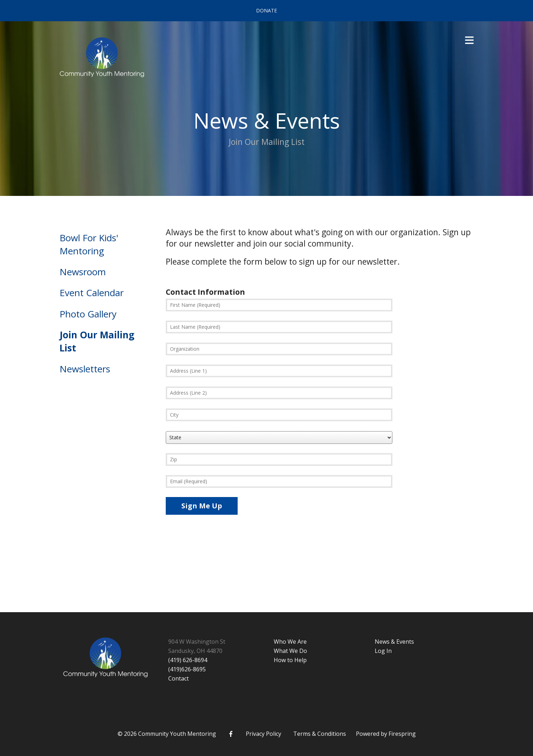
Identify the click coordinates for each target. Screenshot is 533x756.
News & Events (394, 642)
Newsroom (83, 272)
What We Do (290, 651)
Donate (266, 10)
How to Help (290, 660)
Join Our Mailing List (97, 341)
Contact (178, 678)
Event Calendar (92, 293)
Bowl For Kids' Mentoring (89, 244)
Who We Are (290, 642)
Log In (383, 651)
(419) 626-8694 (188, 660)
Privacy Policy (263, 734)
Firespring (402, 734)
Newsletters (85, 369)
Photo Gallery (88, 314)
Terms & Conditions (320, 734)
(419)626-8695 (187, 669)
